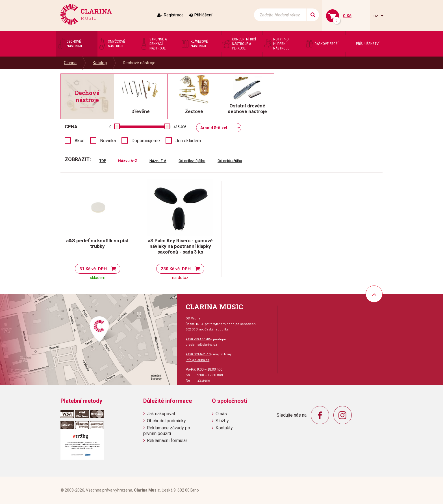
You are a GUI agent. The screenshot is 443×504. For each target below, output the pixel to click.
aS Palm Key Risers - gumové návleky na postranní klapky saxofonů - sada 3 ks (180, 246)
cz (376, 16)
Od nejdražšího (230, 161)
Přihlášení (203, 15)
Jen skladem (188, 141)
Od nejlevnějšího (192, 161)
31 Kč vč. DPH (93, 269)
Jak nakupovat (161, 414)
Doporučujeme (146, 141)
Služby (222, 421)
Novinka (108, 141)
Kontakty (224, 428)
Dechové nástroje (139, 63)
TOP (103, 161)
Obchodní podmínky (166, 421)
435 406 (180, 127)
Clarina (70, 63)
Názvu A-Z (128, 161)
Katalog (100, 63)
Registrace (174, 15)
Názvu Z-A (158, 161)
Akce (80, 141)
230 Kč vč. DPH (176, 269)
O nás (221, 414)
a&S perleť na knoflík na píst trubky (97, 243)
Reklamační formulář (167, 441)
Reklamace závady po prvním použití (167, 431)
